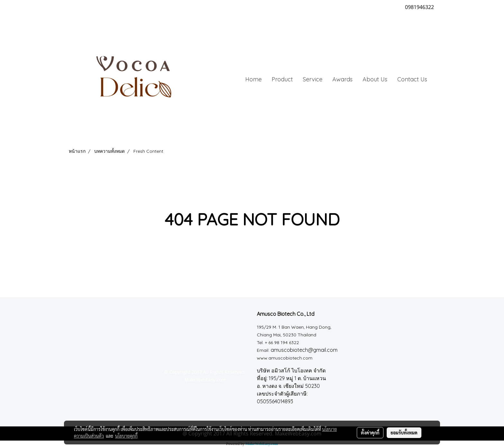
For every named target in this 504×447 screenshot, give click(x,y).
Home (253, 79)
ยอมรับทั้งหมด (404, 433)
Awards (342, 79)
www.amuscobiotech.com (285, 358)
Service (313, 79)
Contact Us (412, 79)
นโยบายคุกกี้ (126, 436)
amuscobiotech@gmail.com (304, 350)
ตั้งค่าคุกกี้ (370, 433)
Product (282, 79)
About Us (375, 79)
